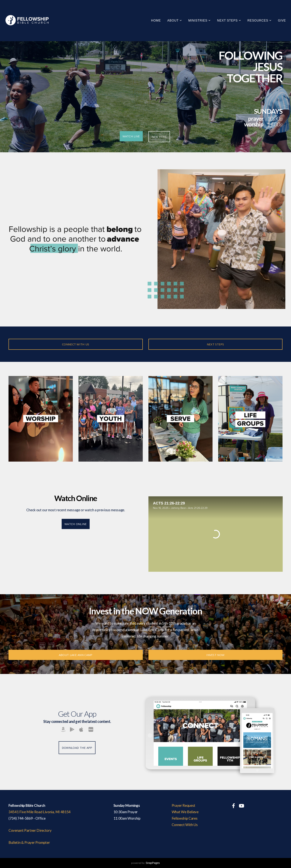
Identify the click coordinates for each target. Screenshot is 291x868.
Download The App (77, 748)
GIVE (282, 21)
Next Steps (229, 21)
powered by (145, 863)
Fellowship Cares (185, 818)
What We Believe (185, 812)
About (175, 21)
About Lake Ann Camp (76, 655)
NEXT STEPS (215, 344)
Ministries (200, 21)
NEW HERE (159, 137)
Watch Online (76, 524)
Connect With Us (185, 825)
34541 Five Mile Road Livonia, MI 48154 (40, 812)
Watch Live (131, 136)
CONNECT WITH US (76, 344)
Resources (260, 21)
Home (156, 21)
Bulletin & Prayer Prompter (29, 842)
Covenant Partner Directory (30, 830)
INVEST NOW (215, 655)
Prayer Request (184, 805)
